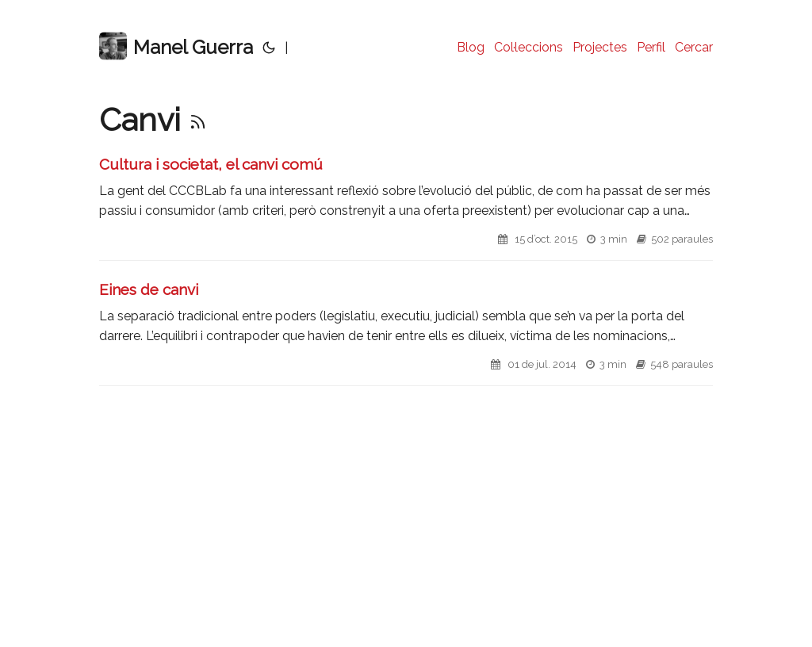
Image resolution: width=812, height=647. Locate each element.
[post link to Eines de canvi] (406, 333)
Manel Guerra (176, 46)
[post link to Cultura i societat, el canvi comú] (406, 207)
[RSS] (198, 119)
